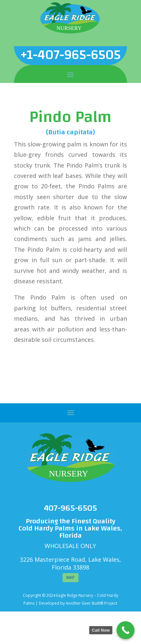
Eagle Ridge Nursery (75, 595)
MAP (70, 577)
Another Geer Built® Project (92, 603)
